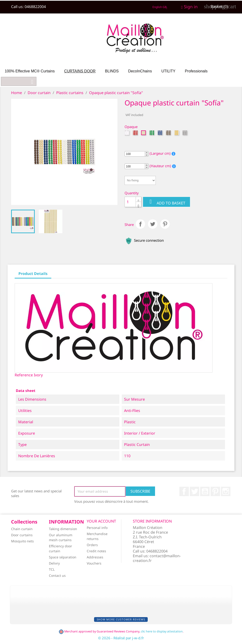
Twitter (194, 491)
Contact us (57, 575)
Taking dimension (63, 529)
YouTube (205, 491)
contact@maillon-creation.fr (157, 558)
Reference (24, 375)
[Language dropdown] (161, 7)
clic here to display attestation (162, 631)
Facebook (184, 491)
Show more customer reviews (121, 619)
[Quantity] (130, 202)
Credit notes (96, 551)
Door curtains (22, 535)
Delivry (54, 563)
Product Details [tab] (33, 274)
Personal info (97, 528)
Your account (101, 521)
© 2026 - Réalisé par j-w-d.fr (121, 638)
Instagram (226, 491)
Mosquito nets (22, 541)
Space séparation (63, 557)
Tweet (153, 224)
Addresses (95, 557)
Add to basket (166, 202)
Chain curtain (22, 529)
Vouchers (94, 563)
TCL (52, 569)
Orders (92, 545)
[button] (147, 153)
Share (140, 224)
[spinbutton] (137, 154)
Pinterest (165, 224)
